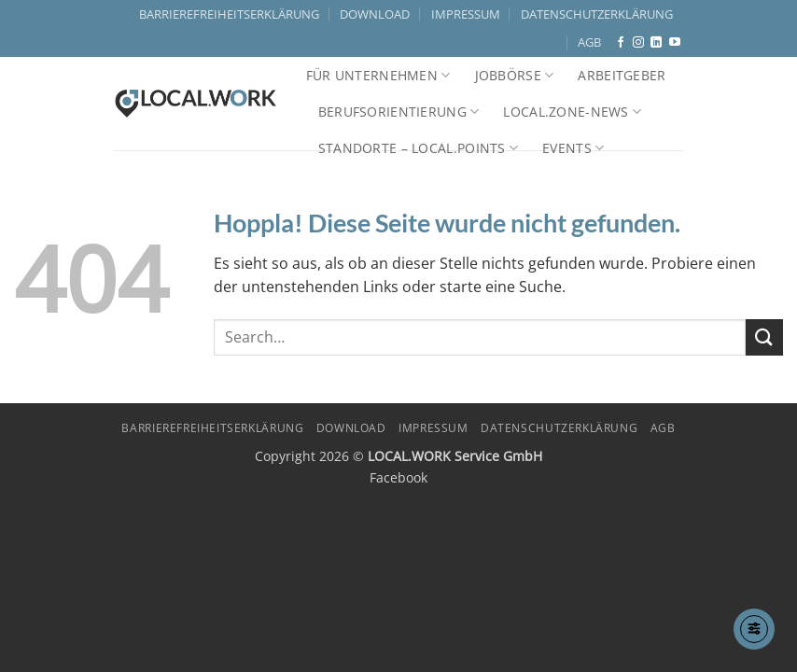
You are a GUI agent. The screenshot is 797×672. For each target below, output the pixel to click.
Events (573, 148)
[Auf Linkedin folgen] (656, 43)
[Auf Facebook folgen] (621, 43)
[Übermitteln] (764, 337)
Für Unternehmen (378, 76)
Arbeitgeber (622, 75)
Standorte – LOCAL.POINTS (418, 148)
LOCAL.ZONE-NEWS (572, 112)
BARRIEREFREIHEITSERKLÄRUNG (229, 14)
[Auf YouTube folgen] (675, 43)
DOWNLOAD (375, 14)
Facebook (398, 477)
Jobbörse (515, 76)
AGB (589, 42)
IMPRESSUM (466, 14)
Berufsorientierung (399, 112)
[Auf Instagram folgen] (638, 43)
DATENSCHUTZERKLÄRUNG (597, 14)
